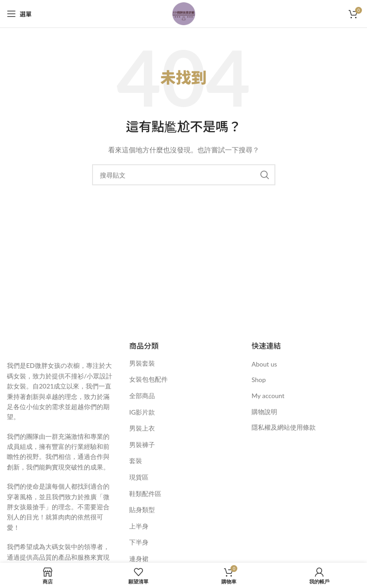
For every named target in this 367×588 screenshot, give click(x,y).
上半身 (139, 526)
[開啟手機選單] (19, 14)
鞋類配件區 (145, 494)
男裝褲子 (142, 445)
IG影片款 (142, 412)
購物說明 (264, 412)
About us (264, 364)
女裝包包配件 (148, 379)
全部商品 (142, 396)
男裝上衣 (142, 428)
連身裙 (139, 558)
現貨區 (139, 477)
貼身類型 (142, 510)
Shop (259, 380)
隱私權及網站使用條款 (284, 427)
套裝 (136, 461)
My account (268, 396)
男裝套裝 (142, 363)
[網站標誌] (184, 13)
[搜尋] (184, 175)
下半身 (139, 542)
